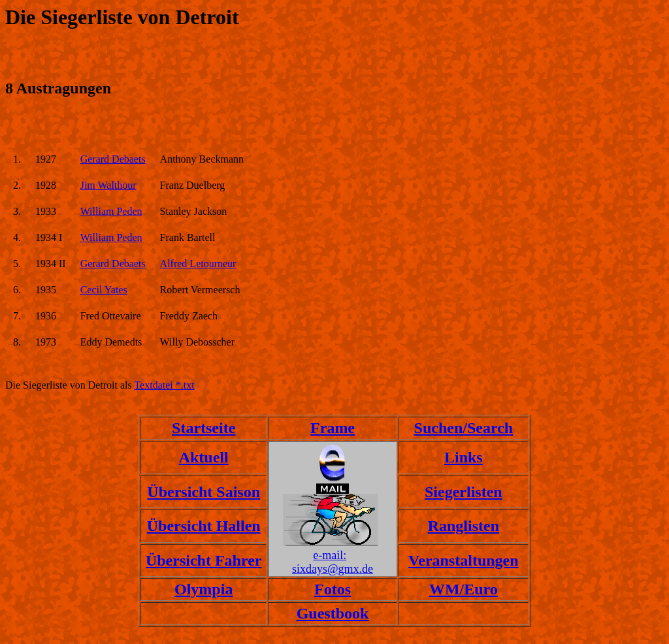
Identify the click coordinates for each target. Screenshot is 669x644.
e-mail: (330, 555)
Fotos (333, 589)
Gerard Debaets (113, 159)
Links (464, 457)
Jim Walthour (108, 185)
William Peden (111, 211)
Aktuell (204, 457)
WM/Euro (464, 589)
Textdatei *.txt (164, 385)
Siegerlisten (464, 492)
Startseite (204, 428)
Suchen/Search (464, 428)
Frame (333, 428)
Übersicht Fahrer (204, 560)
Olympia (204, 589)
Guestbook (333, 613)
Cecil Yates (104, 290)
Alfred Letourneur (198, 264)
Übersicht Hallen (204, 526)
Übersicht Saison (204, 492)
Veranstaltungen (463, 560)
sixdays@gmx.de (333, 569)
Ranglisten (464, 526)
